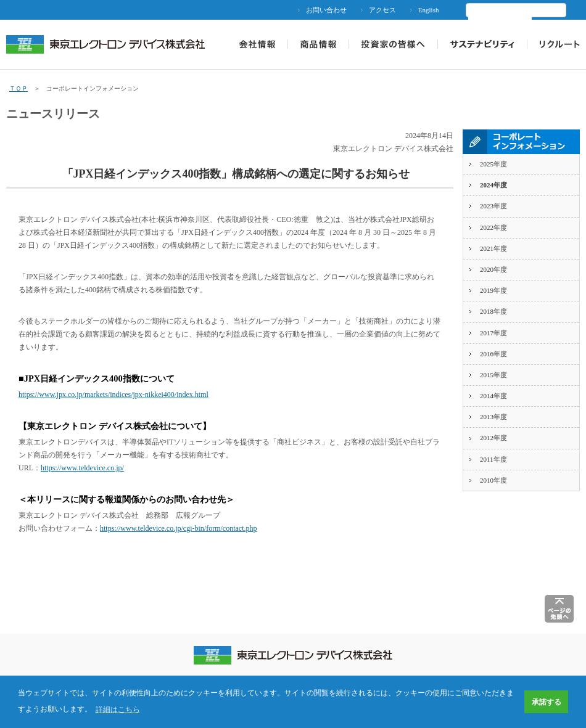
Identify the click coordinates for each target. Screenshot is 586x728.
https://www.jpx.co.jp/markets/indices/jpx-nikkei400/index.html (113, 395)
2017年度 (493, 333)
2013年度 (493, 417)
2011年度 (493, 459)
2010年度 (493, 480)
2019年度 (493, 290)
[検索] (500, 22)
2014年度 (493, 396)
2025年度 (493, 164)
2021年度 (493, 248)
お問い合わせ (326, 10)
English (429, 10)
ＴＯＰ (19, 88)
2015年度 (493, 375)
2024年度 (493, 185)
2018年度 (493, 311)
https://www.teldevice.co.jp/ (82, 468)
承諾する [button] (547, 702)
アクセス (382, 10)
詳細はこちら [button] (118, 710)
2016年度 (493, 354)
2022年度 (493, 227)
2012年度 (493, 438)
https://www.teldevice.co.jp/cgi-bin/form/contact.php (179, 528)
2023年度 (493, 206)
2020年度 (493, 269)
